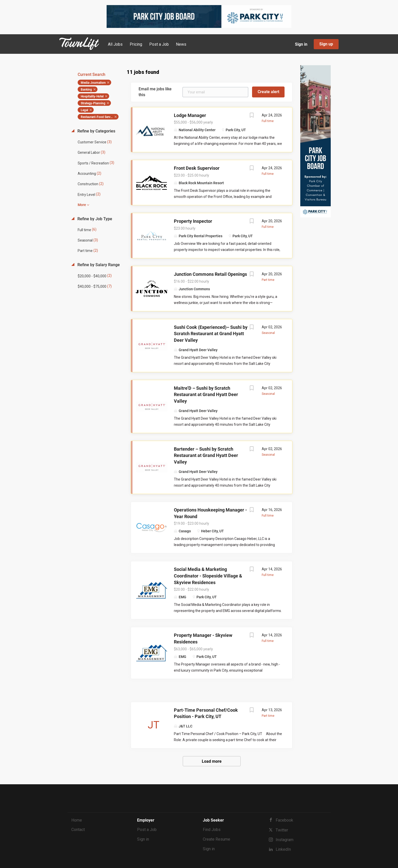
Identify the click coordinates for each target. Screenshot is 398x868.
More (82, 205)
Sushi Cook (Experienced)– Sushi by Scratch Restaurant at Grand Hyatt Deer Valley (211, 334)
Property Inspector (193, 221)
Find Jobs (212, 830)
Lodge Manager (190, 115)
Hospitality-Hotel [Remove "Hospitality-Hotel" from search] (92, 96)
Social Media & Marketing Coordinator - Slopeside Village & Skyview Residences (208, 576)
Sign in (301, 44)
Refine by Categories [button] (96, 131)
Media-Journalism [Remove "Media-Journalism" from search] (93, 83)
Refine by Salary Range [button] (98, 265)
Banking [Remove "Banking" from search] (86, 90)
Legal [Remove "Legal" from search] (84, 110)
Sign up (326, 44)
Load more (212, 761)
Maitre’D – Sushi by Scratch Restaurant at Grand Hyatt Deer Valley (206, 395)
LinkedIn (283, 849)
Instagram (285, 840)
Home (77, 820)
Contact (78, 830)
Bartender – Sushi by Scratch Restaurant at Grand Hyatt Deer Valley (206, 455)
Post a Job (147, 830)
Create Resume (217, 839)
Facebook (284, 820)
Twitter (282, 830)
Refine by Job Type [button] (94, 219)
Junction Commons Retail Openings (210, 274)
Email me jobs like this (155, 92)
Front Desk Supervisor (197, 168)
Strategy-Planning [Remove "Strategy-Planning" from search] (93, 103)
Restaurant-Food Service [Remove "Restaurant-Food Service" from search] (97, 117)
